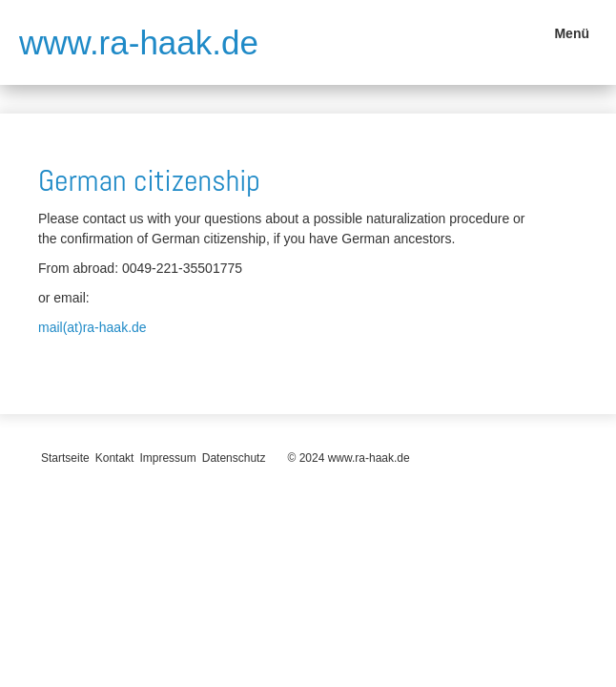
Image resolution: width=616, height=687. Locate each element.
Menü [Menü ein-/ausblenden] (572, 33)
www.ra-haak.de (139, 42)
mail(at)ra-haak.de (92, 327)
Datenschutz (234, 458)
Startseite (65, 458)
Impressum (167, 458)
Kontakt (115, 458)
